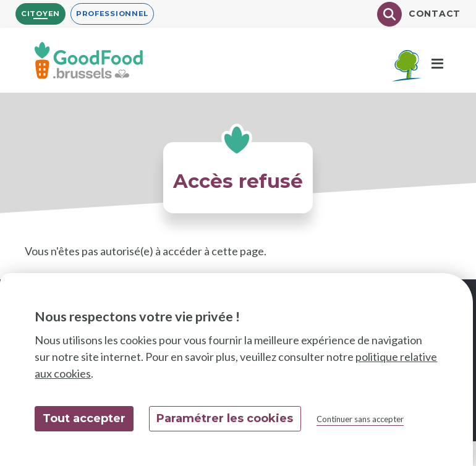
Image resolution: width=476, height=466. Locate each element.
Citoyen (40, 14)
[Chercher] (389, 14)
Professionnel (112, 14)
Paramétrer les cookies (225, 418)
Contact (435, 14)
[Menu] (437, 64)
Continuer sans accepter (360, 419)
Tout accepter (84, 418)
